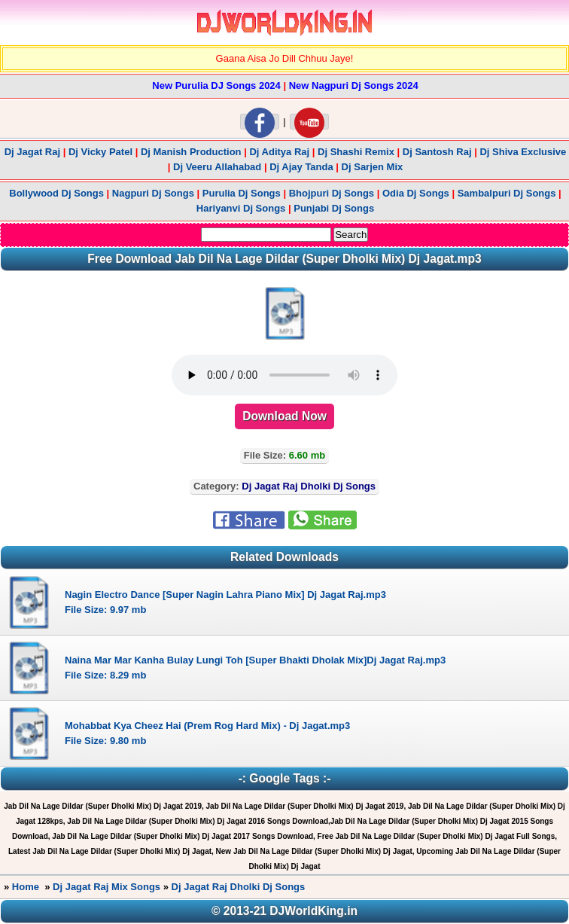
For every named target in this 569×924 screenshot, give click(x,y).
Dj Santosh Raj (437, 152)
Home (26, 887)
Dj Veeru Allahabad (217, 167)
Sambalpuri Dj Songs (507, 193)
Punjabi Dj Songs (334, 208)
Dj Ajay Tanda (303, 167)
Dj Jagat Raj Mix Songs (106, 887)
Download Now (284, 416)
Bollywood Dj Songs (56, 193)
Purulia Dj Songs (242, 193)
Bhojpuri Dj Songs (332, 193)
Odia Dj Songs (416, 193)
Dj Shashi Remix (356, 152)
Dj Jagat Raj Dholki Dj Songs (239, 887)
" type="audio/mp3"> (284, 375)
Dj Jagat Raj (32, 152)
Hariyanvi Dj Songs (241, 208)
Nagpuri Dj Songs (153, 193)
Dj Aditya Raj (279, 152)
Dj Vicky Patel (100, 152)
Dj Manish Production (191, 152)
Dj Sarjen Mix (373, 167)
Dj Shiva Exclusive (523, 152)
